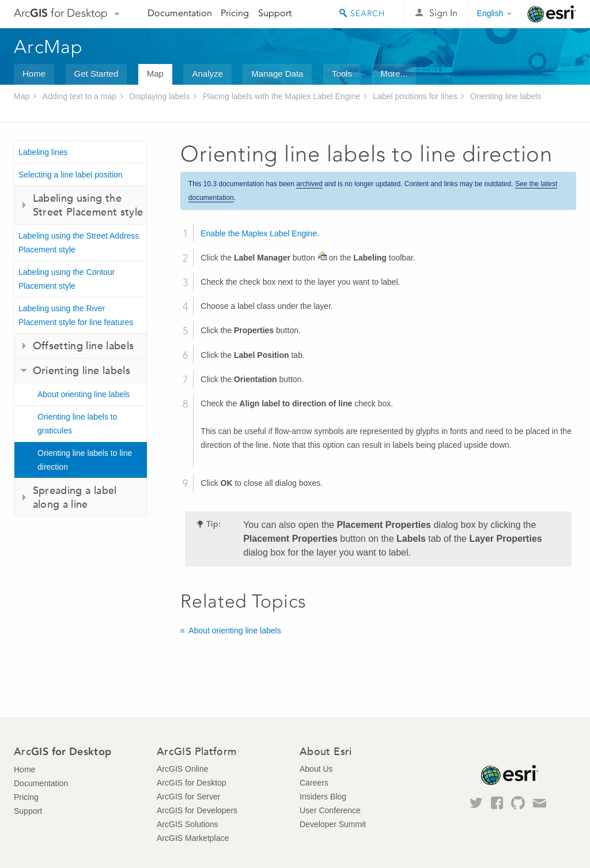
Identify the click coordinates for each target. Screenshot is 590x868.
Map (155, 73)
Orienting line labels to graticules (77, 424)
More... (394, 73)
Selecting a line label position (71, 175)
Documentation (180, 13)
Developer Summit (333, 824)
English (490, 13)
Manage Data (277, 73)
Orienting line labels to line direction (85, 460)
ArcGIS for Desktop (192, 783)
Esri (552, 14)
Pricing (235, 13)
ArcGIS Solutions (188, 824)
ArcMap (49, 47)
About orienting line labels (84, 394)
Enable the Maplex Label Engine (259, 233)
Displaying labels (159, 96)
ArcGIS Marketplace (193, 838)
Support (275, 13)
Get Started (97, 73)
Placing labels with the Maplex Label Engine (281, 96)
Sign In (443, 13)
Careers (314, 783)
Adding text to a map (80, 96)
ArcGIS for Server (188, 797)
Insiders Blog (323, 797)
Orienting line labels (506, 96)
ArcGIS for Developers (197, 810)
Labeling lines (43, 152)
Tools (342, 73)
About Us (316, 769)
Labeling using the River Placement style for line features (76, 315)
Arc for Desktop (61, 13)
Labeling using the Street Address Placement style (79, 243)
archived (309, 184)
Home (34, 73)
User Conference (330, 810)
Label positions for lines (415, 96)
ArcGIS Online (182, 769)
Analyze (207, 73)
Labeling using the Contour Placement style (67, 279)
